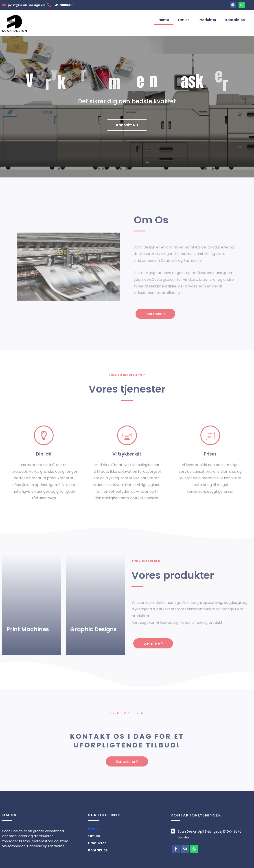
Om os (184, 20)
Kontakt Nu (127, 125)
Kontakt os (235, 20)
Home (164, 20)
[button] (155, 314)
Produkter (207, 20)
